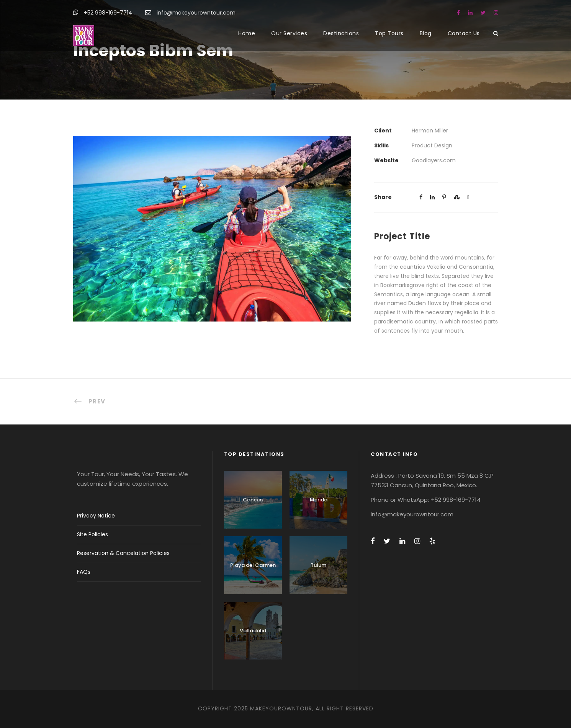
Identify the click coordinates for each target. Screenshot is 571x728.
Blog (426, 33)
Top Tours (389, 33)
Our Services (289, 33)
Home (247, 33)
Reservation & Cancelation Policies (123, 553)
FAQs (84, 572)
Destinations (341, 33)
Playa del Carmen (253, 565)
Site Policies (92, 534)
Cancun (253, 500)
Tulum (318, 565)
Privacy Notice (96, 516)
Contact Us (464, 33)
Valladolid (253, 631)
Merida (319, 500)
